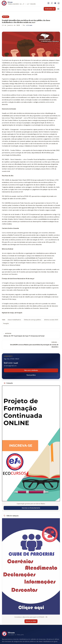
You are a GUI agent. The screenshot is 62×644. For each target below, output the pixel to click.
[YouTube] (55, 3)
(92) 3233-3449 (11, 363)
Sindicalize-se (50, 9)
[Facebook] (52, 3)
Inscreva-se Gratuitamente (31, 508)
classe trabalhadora (14, 320)
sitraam (29, 25)
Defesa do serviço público (33, 320)
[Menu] (58, 9)
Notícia (6, 17)
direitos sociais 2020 (51, 320)
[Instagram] (48, 3)
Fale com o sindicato (31, 370)
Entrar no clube (31, 621)
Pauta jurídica (31, 375)
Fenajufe (6, 323)
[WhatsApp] (59, 3)
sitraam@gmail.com (10, 366)
